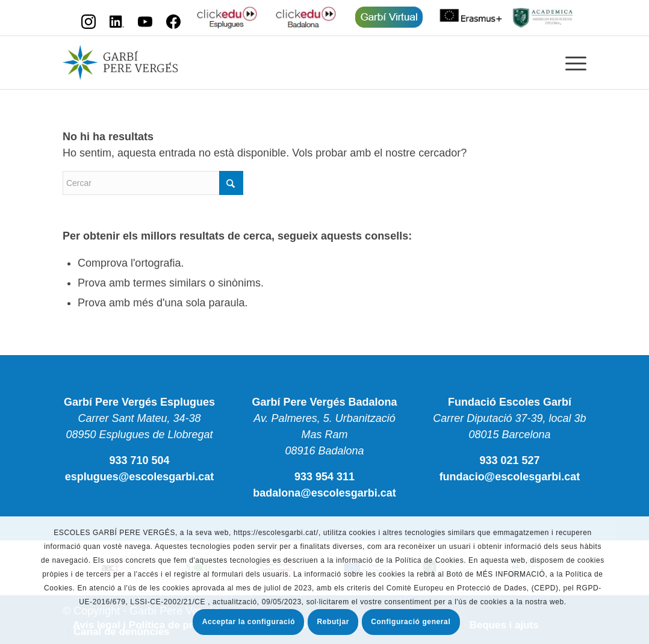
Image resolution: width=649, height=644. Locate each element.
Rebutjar (333, 622)
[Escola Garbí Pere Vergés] (120, 63)
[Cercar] (153, 183)
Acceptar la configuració (249, 622)
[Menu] (572, 63)
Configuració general (411, 622)
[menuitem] (572, 63)
